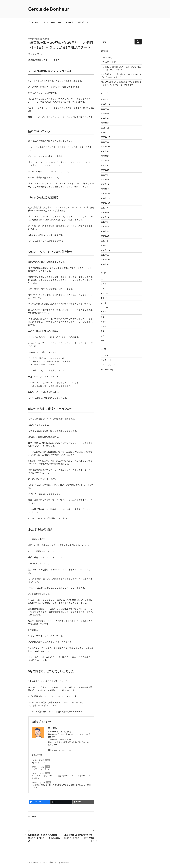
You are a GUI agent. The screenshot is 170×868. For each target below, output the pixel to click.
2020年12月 (106, 137)
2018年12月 (106, 250)
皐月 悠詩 (46, 39)
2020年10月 (106, 147)
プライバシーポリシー (52, 22)
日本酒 (104, 322)
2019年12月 (106, 194)
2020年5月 (105, 170)
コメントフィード (108, 365)
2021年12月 (106, 128)
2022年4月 (105, 123)
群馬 (103, 336)
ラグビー (104, 307)
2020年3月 (105, 180)
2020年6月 (105, 165)
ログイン (104, 355)
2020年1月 (105, 189)
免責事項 (69, 22)
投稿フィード (106, 360)
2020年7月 (105, 161)
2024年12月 (106, 104)
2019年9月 (105, 208)
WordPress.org (107, 369)
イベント (104, 289)
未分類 (47, 760)
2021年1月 (105, 132)
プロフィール (33, 22)
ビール (104, 303)
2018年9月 (105, 264)
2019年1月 (105, 245)
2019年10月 (106, 203)
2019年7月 (105, 217)
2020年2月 (105, 184)
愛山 (103, 317)
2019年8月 (105, 213)
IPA (102, 279)
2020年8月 (105, 156)
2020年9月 (105, 151)
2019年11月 (106, 198)
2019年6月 (105, 222)
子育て (104, 312)
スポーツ (104, 298)
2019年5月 (105, 227)
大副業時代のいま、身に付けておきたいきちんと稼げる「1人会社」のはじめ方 (61, 786)
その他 (104, 284)
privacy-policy (39, 762)
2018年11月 (106, 255)
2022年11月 (106, 109)
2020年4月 (105, 175)
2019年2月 (105, 241)
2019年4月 (105, 231)
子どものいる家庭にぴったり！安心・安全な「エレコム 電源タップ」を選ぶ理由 (61, 777)
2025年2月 (105, 99)
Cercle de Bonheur (49, 9)
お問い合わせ (83, 22)
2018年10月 (106, 260)
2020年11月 (106, 142)
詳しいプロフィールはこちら (60, 750)
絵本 (103, 331)
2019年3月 (105, 236)
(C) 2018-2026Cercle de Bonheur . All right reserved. (49, 862)
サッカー (104, 293)
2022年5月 (105, 118)
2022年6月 (105, 114)
